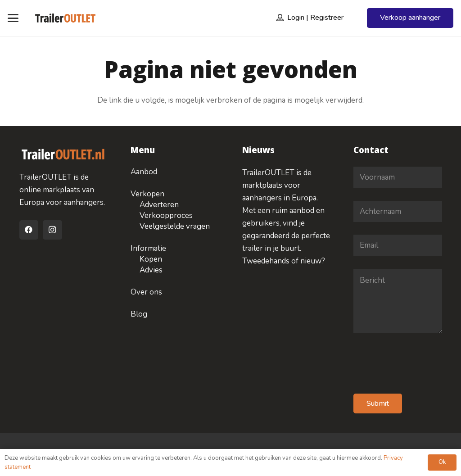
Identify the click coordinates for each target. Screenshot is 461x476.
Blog (139, 314)
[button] (13, 18)
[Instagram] (52, 230)
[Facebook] (29, 230)
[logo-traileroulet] (65, 18)
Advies (151, 270)
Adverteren (159, 205)
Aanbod (144, 172)
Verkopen (147, 194)
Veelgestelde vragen (175, 226)
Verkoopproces (166, 215)
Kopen (151, 259)
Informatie (148, 248)
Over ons (146, 292)
